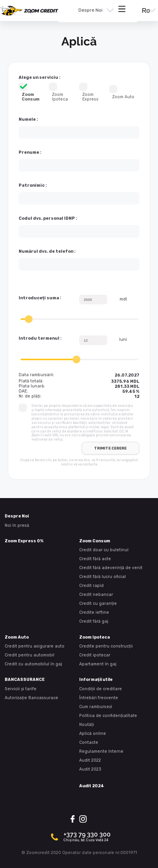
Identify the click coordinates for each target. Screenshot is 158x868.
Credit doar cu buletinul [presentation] (104, 550)
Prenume (29, 153)
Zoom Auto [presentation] (17, 637)
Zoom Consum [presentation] (95, 541)
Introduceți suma (39, 298)
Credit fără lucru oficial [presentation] (102, 577)
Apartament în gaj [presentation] (98, 664)
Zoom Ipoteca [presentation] (95, 637)
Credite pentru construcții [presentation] (106, 646)
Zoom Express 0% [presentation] (24, 541)
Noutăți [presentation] (87, 725)
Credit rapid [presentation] (91, 586)
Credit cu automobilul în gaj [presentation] (33, 664)
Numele (27, 120)
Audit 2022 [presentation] (90, 760)
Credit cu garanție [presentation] (98, 603)
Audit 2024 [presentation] (92, 786)
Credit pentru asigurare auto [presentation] (35, 646)
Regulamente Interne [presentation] (101, 751)
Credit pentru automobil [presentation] (30, 655)
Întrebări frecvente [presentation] (99, 698)
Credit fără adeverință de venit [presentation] (111, 568)
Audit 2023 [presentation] (90, 769)
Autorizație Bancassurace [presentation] (31, 698)
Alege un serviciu (38, 78)
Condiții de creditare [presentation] (101, 689)
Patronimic (32, 186)
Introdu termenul (39, 339)
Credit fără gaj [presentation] (94, 621)
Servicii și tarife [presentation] (21, 689)
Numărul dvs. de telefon (46, 252)
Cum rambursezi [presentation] (96, 707)
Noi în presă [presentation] (17, 525)
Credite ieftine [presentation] (94, 612)
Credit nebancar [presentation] (96, 595)
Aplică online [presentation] (93, 733)
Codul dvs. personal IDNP (47, 219)
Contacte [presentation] (89, 742)
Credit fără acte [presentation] (95, 559)
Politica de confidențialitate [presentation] (108, 716)
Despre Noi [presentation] (90, 10)
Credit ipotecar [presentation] (95, 655)
